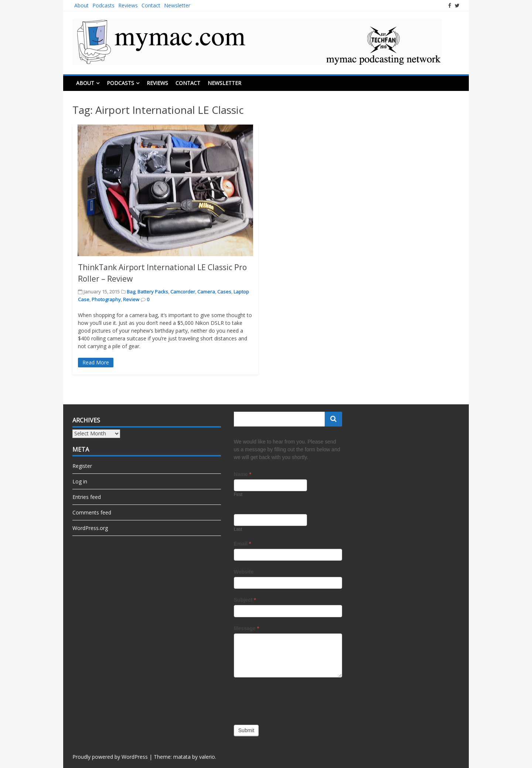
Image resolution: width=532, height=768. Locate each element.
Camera (206, 292)
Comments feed (92, 512)
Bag (131, 292)
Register (82, 466)
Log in (80, 481)
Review (131, 299)
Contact (151, 5)
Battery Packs (153, 292)
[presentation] (290, 699)
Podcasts (103, 5)
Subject (245, 600)
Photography (106, 299)
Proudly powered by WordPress (110, 757)
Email (243, 544)
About (81, 5)
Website (244, 572)
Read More (96, 362)
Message (247, 628)
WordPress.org (90, 528)
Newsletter (177, 5)
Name (243, 474)
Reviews (128, 5)
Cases (224, 292)
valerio (207, 757)
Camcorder (183, 292)
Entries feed (87, 497)
